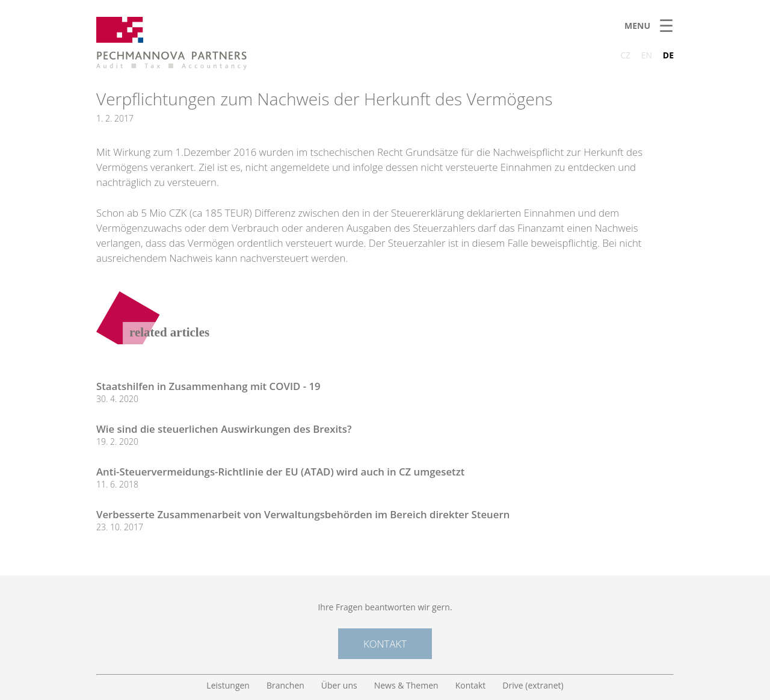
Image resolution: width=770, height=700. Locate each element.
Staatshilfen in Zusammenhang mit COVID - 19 (208, 386)
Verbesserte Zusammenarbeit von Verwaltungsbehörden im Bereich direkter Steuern (303, 514)
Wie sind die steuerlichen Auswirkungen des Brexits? (224, 429)
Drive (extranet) (533, 685)
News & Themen (406, 685)
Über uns (339, 685)
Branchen (285, 685)
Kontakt (385, 644)
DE (668, 55)
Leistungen (228, 685)
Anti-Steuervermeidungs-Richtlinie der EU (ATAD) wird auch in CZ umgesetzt (280, 472)
